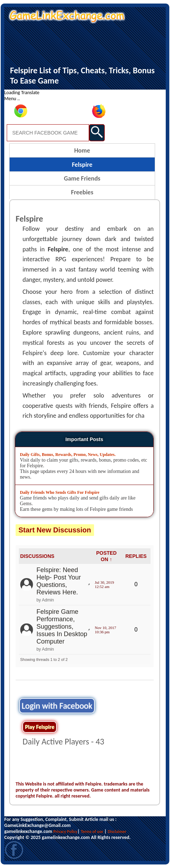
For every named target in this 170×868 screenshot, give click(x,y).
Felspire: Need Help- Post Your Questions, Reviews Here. (59, 581)
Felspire (82, 165)
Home (82, 150)
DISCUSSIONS (37, 556)
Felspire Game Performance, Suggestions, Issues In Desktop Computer (62, 627)
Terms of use (92, 832)
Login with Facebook (57, 706)
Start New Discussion (55, 530)
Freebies (82, 192)
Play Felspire (40, 727)
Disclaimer (117, 832)
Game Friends (82, 178)
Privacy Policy (65, 832)
